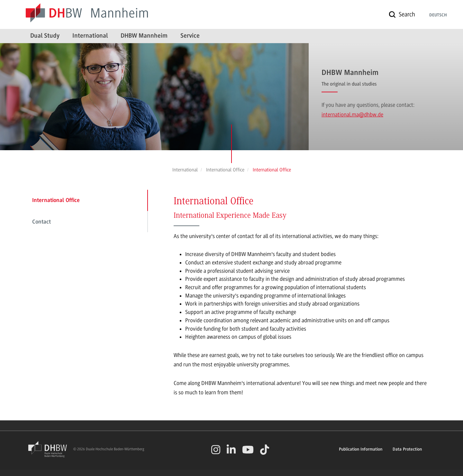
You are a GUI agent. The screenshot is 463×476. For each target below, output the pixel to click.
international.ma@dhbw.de (352, 114)
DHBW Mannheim (144, 36)
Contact (41, 222)
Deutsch (438, 15)
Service (190, 36)
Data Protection (407, 450)
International (90, 36)
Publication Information (361, 450)
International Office (56, 201)
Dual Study (45, 36)
